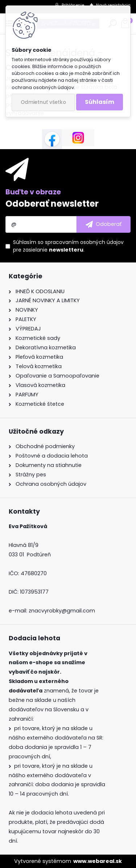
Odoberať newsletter (52, 204)
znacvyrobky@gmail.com (62, 611)
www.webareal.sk (98, 861)
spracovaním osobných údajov (84, 242)
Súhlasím (100, 102)
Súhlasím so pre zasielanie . (68, 246)
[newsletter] (104, 224)
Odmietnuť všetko (43, 102)
